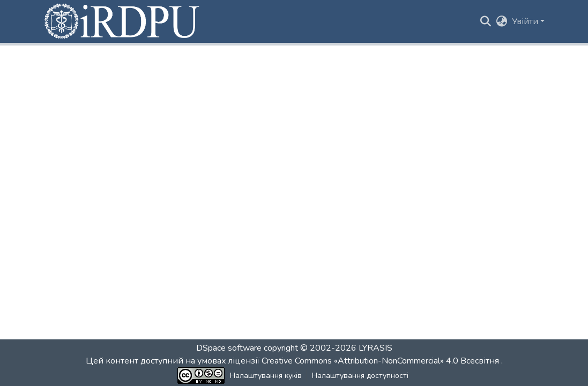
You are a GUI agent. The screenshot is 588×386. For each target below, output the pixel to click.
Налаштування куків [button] (266, 376)
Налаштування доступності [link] (360, 376)
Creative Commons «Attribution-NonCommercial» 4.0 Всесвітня (381, 361)
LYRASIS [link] (375, 348)
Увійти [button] (526, 21)
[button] (123, 21)
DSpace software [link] (229, 348)
